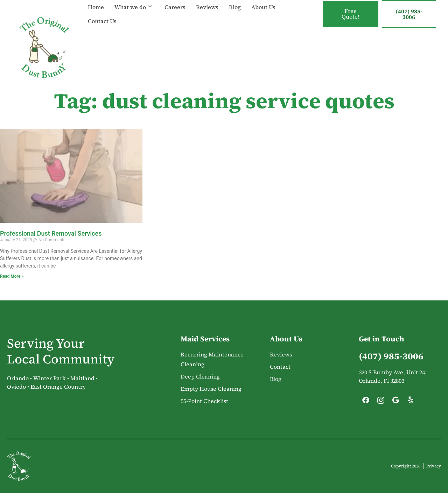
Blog (235, 7)
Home (96, 7)
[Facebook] (366, 402)
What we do (133, 7)
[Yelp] (411, 402)
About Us (263, 7)
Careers (175, 7)
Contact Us (102, 21)
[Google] (395, 402)
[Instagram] (381, 402)
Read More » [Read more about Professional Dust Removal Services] (12, 276)
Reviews (207, 7)
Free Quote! (351, 14)
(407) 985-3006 (409, 14)
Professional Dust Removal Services (51, 233)
